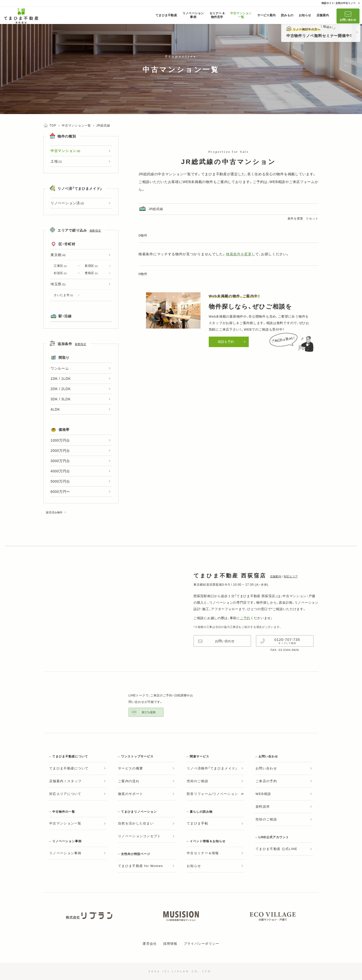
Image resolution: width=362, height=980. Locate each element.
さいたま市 (63, 295)
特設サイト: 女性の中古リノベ (338, 3)
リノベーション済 (67, 203)
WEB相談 (277, 182)
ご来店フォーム (302, 182)
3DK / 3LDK (61, 399)
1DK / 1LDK (61, 379)
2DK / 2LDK (61, 389)
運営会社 (150, 944)
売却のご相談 (197, 781)
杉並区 (60, 273)
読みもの (287, 15)
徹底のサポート (130, 794)
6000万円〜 (60, 492)
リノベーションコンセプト (139, 836)
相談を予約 (226, 342)
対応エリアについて (65, 794)
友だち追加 (149, 712)
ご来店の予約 (266, 781)
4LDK (55, 409)
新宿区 (91, 266)
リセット (312, 219)
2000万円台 (60, 451)
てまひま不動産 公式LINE (276, 849)
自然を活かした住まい (136, 823)
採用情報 (170, 944)
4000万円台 (60, 471)
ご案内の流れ (129, 781)
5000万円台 (60, 481)
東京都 (58, 255)
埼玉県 (58, 284)
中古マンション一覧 (241, 15)
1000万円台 (60, 440)
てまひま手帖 (197, 823)
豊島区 (91, 273)
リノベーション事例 (193, 15)
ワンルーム (60, 368)
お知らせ (305, 15)
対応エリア (291, 576)
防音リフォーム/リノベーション (212, 794)
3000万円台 (60, 461)
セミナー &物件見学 (217, 15)
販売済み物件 (54, 512)
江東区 (60, 266)
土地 (56, 161)
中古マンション (65, 151)
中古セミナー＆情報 (203, 853)
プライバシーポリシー (202, 944)
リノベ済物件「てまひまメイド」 (212, 768)
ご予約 (245, 618)
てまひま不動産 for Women (140, 866)
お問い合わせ (348, 20)
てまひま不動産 (166, 15)
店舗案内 (323, 15)
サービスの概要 (130, 768)
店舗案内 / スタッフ (65, 781)
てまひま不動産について (69, 768)
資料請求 (263, 807)
